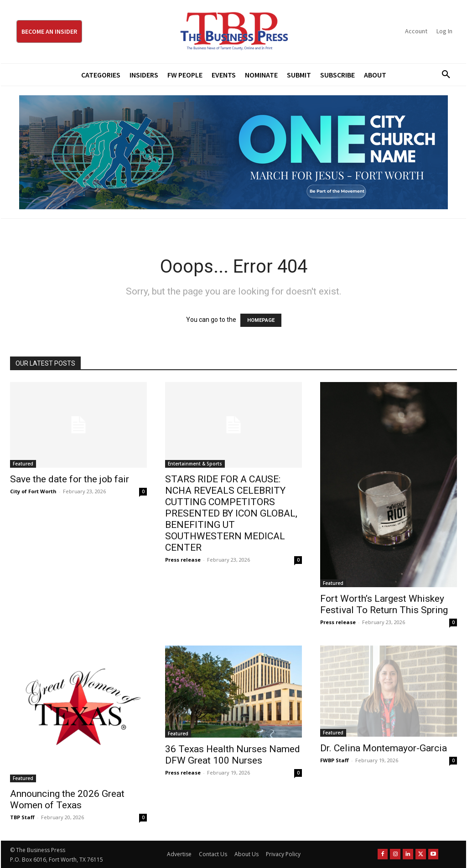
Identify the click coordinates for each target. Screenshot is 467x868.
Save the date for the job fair (70, 479)
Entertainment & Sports (195, 464)
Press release (183, 560)
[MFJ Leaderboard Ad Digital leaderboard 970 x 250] (233, 152)
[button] (443, 75)
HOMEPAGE (261, 320)
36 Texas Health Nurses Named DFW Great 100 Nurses (233, 755)
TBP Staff (22, 817)
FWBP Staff (335, 760)
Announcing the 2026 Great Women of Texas (67, 799)
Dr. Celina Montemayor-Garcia (384, 748)
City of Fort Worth (33, 491)
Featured (23, 464)
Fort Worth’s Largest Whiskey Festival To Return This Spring (384, 604)
